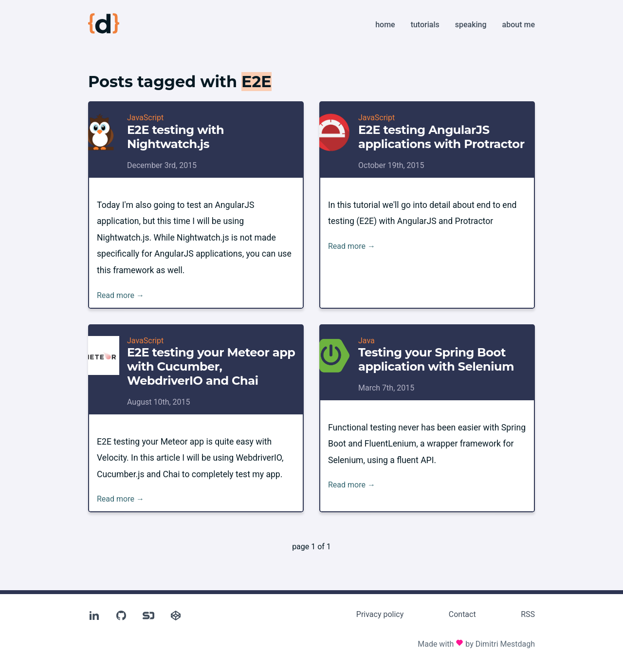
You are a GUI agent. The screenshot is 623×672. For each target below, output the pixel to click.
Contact (462, 614)
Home (385, 25)
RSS (528, 614)
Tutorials (425, 25)
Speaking (471, 25)
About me (519, 25)
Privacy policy (380, 614)
